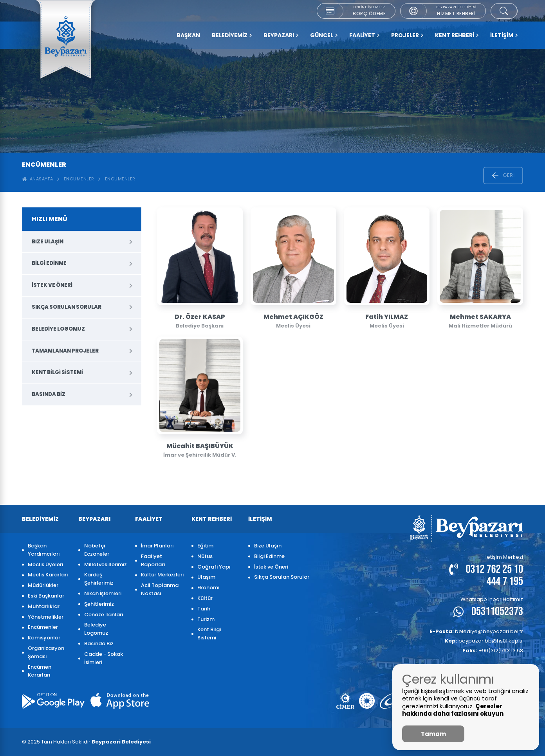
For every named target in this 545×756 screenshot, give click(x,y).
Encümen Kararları (40, 671)
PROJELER (407, 35)
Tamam (433, 734)
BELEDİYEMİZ (232, 35)
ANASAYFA (38, 179)
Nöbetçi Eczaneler (97, 550)
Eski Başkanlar (46, 596)
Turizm (206, 619)
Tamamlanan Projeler (65, 351)
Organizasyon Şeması (46, 652)
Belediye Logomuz (58, 329)
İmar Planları (157, 546)
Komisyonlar (44, 638)
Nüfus (205, 556)
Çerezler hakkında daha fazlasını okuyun (453, 710)
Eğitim (205, 546)
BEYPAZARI (281, 35)
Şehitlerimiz (99, 604)
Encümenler (79, 179)
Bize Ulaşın (48, 242)
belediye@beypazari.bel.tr (476, 631)
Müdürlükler (43, 585)
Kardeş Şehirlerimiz (99, 579)
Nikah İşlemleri (103, 593)
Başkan (188, 35)
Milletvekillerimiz (106, 564)
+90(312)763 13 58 (493, 651)
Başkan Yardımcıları (44, 550)
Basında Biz (49, 394)
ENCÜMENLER (120, 179)
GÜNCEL (324, 35)
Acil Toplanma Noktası (160, 589)
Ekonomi (208, 588)
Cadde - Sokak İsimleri (104, 658)
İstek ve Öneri (52, 285)
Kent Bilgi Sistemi (57, 372)
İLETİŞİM (504, 35)
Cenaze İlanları (104, 615)
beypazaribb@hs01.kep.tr (484, 641)
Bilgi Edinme (49, 263)
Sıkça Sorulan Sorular (67, 307)
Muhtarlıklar (44, 606)
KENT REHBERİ (457, 35)
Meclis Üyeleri (45, 564)
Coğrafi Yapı (214, 567)
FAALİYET (364, 35)
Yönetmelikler (46, 617)
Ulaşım (206, 577)
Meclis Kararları (48, 575)
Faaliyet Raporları (153, 560)
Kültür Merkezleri (162, 575)
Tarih (204, 609)
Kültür (205, 598)
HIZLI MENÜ (50, 219)
